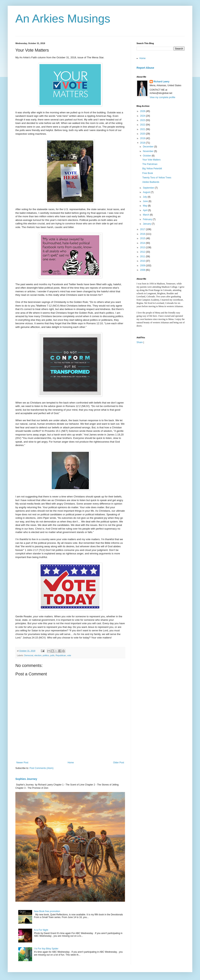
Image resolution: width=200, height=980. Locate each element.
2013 (143, 247)
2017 (143, 229)
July (145, 197)
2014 (143, 243)
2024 (143, 116)
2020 (143, 134)
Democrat (29, 655)
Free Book (148, 173)
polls (52, 655)
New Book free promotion (47, 911)
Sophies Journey (26, 779)
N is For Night (41, 930)
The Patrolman (150, 164)
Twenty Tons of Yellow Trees (157, 178)
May (145, 206)
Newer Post (22, 763)
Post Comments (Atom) (41, 768)
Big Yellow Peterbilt (152, 169)
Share (140, 342)
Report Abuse (145, 68)
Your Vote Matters (151, 160)
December (149, 147)
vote (69, 655)
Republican (61, 655)
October (147, 156)
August (147, 192)
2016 (143, 234)
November (149, 151)
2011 (143, 256)
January (147, 224)
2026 (143, 111)
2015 (143, 238)
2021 (143, 129)
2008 (143, 270)
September (149, 188)
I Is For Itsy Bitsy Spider (46, 949)
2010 (143, 261)
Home (71, 763)
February (148, 219)
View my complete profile (162, 97)
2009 (143, 266)
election (38, 655)
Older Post (119, 763)
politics (46, 655)
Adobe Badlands (151, 182)
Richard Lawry (161, 82)
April (145, 210)
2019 (143, 138)
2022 (143, 125)
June (146, 201)
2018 (143, 143)
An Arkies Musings (63, 19)
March (146, 215)
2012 (143, 252)
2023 (143, 120)
